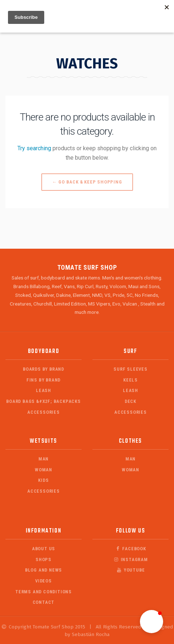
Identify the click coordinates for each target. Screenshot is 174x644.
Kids (43, 480)
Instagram (130, 559)
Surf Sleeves (130, 369)
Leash (43, 390)
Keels (130, 380)
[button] (152, 622)
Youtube (131, 570)
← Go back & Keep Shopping (87, 182)
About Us (43, 549)
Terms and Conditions (43, 592)
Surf (130, 351)
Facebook (130, 549)
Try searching (34, 148)
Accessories (43, 412)
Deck (130, 401)
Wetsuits (43, 441)
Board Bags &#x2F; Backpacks (43, 401)
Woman (43, 470)
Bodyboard (43, 351)
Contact (44, 602)
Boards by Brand (43, 369)
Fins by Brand (43, 380)
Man (43, 459)
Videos (43, 581)
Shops (43, 559)
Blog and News (43, 570)
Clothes (130, 441)
